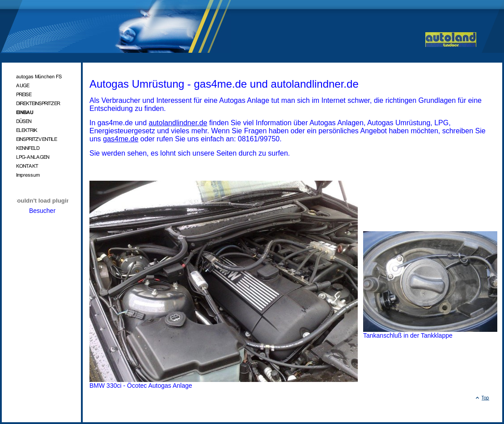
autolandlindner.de (178, 123)
